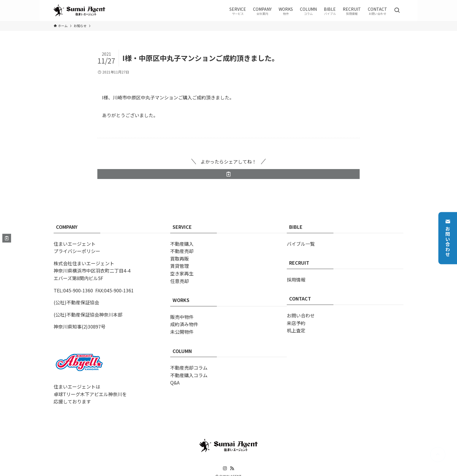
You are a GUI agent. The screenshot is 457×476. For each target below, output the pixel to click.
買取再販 (180, 259)
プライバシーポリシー (77, 251)
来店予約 (296, 323)
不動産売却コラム (189, 368)
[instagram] (225, 468)
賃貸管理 (180, 266)
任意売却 (180, 281)
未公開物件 (182, 332)
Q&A (175, 382)
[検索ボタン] (397, 10)
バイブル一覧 (301, 244)
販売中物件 (182, 317)
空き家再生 (182, 273)
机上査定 (296, 330)
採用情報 (296, 280)
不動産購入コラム (189, 375)
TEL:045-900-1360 (73, 290)
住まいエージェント (75, 244)
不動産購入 (182, 244)
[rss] (232, 468)
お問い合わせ (448, 238)
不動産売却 (182, 251)
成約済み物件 (184, 324)
